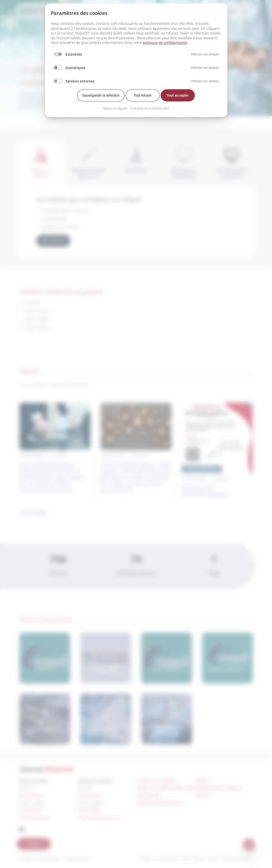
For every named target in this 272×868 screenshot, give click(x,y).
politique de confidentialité (165, 43)
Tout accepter (178, 95)
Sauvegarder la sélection (101, 95)
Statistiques (75, 68)
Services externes (80, 81)
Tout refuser (143, 95)
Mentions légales (115, 108)
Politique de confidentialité (150, 108)
